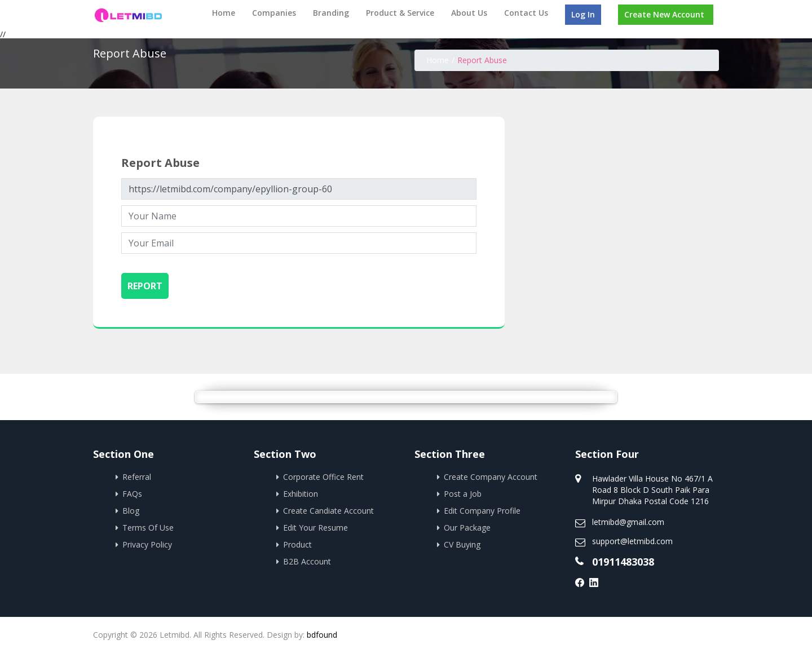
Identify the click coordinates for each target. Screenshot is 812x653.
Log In (583, 14)
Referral (137, 477)
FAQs (132, 494)
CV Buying (462, 544)
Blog (131, 511)
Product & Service (400, 13)
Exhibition (301, 494)
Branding (331, 13)
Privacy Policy (147, 544)
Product (297, 544)
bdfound (322, 635)
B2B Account (307, 561)
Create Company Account (491, 477)
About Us (469, 13)
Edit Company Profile (482, 511)
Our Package (467, 528)
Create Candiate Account (328, 511)
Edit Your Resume (315, 528)
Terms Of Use (148, 528)
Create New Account (664, 14)
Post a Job (463, 494)
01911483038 (623, 562)
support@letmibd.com (632, 541)
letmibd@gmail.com (628, 522)
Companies (274, 13)
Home (224, 13)
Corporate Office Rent (323, 477)
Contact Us (526, 13)
